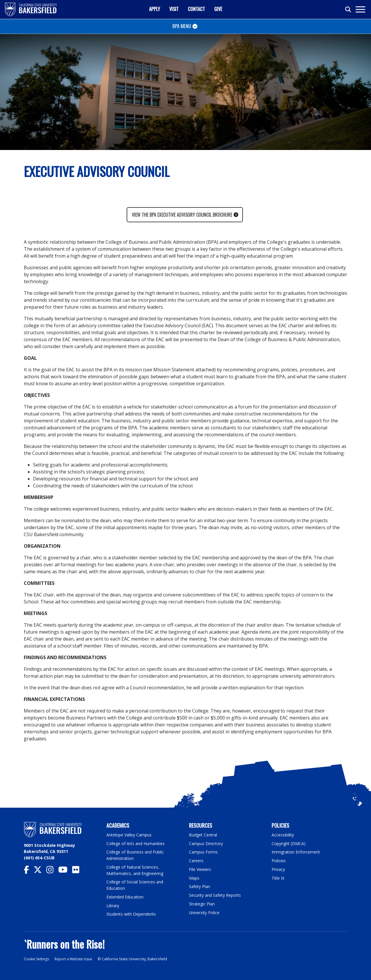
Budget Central (204, 835)
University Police (204, 912)
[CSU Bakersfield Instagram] (52, 871)
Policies (279, 861)
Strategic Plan (202, 904)
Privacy (278, 869)
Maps (194, 878)
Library (113, 905)
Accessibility (283, 835)
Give (218, 9)
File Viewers (200, 869)
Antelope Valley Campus (130, 835)
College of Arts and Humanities (136, 843)
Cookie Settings (37, 959)
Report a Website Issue (77, 959)
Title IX (278, 878)
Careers (196, 861)
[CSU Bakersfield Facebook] (29, 871)
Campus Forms (203, 852)
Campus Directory (206, 843)
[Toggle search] (348, 10)
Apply (154, 9)
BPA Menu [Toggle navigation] (182, 26)
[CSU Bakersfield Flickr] (78, 871)
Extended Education (126, 897)
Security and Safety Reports (216, 895)
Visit (174, 9)
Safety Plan (200, 886)
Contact (196, 9)
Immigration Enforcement (296, 852)
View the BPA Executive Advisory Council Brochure (182, 215)
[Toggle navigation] (360, 9)
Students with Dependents (132, 914)
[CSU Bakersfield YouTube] (65, 871)
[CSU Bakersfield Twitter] (40, 871)
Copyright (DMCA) (289, 843)
